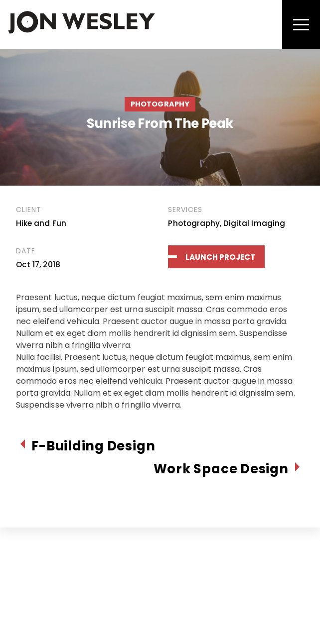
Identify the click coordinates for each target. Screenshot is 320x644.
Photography (160, 104)
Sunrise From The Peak (160, 123)
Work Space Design (221, 469)
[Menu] (301, 24)
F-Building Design (93, 446)
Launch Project (221, 257)
